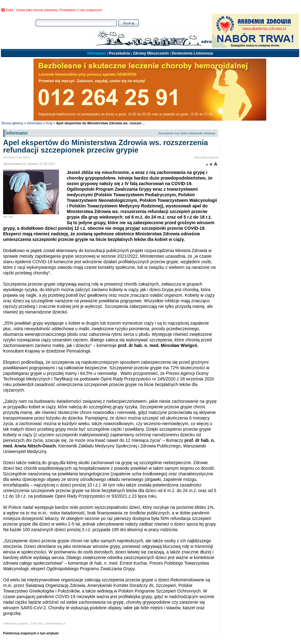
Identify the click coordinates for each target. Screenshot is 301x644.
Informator (97, 53)
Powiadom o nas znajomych (81, 10)
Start (9, 10)
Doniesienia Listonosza (192, 53)
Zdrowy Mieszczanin (151, 53)
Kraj (49, 123)
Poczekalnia (119, 53)
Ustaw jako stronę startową (36, 10)
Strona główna (12, 123)
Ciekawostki (195, 133)
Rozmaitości (166, 133)
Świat (184, 133)
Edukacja (209, 133)
